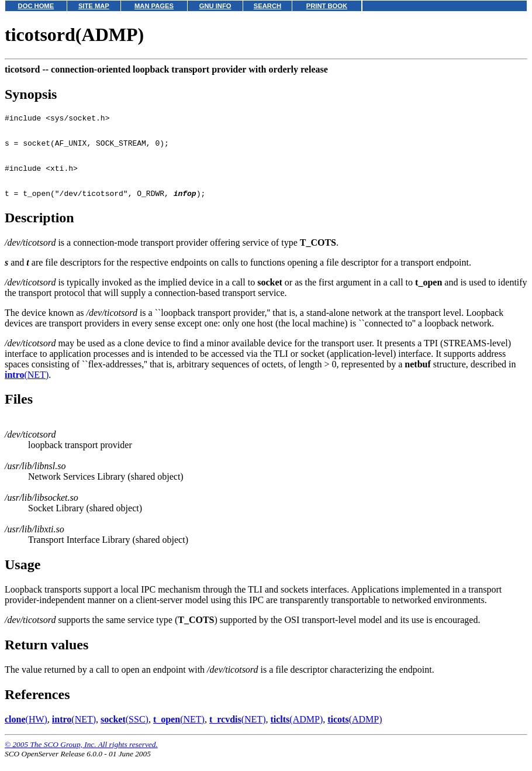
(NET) (27, 387)
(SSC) (125, 732)
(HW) (26, 732)
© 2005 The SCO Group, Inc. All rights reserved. (81, 757)
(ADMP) (296, 732)
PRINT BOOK (327, 6)
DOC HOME (36, 6)
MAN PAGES (154, 6)
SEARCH (267, 6)
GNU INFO (215, 6)
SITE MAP (94, 6)
